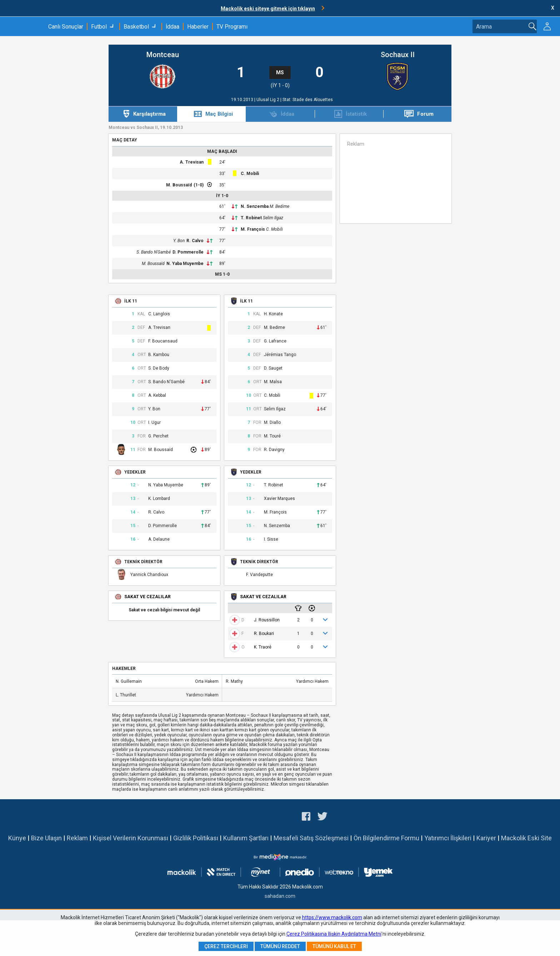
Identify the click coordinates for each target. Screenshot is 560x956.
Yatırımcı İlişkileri (448, 838)
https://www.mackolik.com (332, 917)
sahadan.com (280, 896)
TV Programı (232, 27)
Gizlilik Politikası (196, 838)
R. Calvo (195, 241)
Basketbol (136, 27)
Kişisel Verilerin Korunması (131, 838)
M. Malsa (273, 382)
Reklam (77, 838)
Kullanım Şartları (246, 838)
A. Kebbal (157, 396)
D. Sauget (273, 368)
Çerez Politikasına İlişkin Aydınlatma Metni (334, 934)
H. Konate (273, 314)
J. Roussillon (267, 620)
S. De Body (159, 368)
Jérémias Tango (280, 355)
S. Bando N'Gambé (154, 252)
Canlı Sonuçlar (66, 27)
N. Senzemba (255, 206)
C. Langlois (159, 314)
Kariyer (486, 838)
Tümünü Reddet (280, 946)
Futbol (99, 27)
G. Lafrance (275, 341)
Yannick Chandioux (149, 575)
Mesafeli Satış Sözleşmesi (311, 838)
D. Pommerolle (188, 252)
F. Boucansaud (163, 341)
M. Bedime (279, 206)
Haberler (198, 27)
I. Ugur (154, 423)
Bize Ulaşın (46, 838)
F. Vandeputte (259, 575)
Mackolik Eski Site (526, 838)
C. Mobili (250, 174)
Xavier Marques (279, 499)
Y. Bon (179, 241)
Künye (17, 838)
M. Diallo (272, 423)
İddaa (172, 27)
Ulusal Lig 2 (268, 100)
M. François (253, 229)
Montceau (163, 55)
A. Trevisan (192, 162)
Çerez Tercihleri (226, 946)
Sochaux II (398, 55)
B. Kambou (159, 355)
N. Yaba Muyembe (185, 264)
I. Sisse (271, 539)
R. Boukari (264, 634)
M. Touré (272, 436)
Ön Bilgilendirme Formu (386, 838)
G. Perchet (158, 436)
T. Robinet (251, 218)
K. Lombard (159, 499)
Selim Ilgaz (273, 218)
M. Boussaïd (179, 185)
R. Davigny (274, 450)
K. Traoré (263, 647)
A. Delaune (159, 539)
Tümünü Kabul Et (334, 946)
